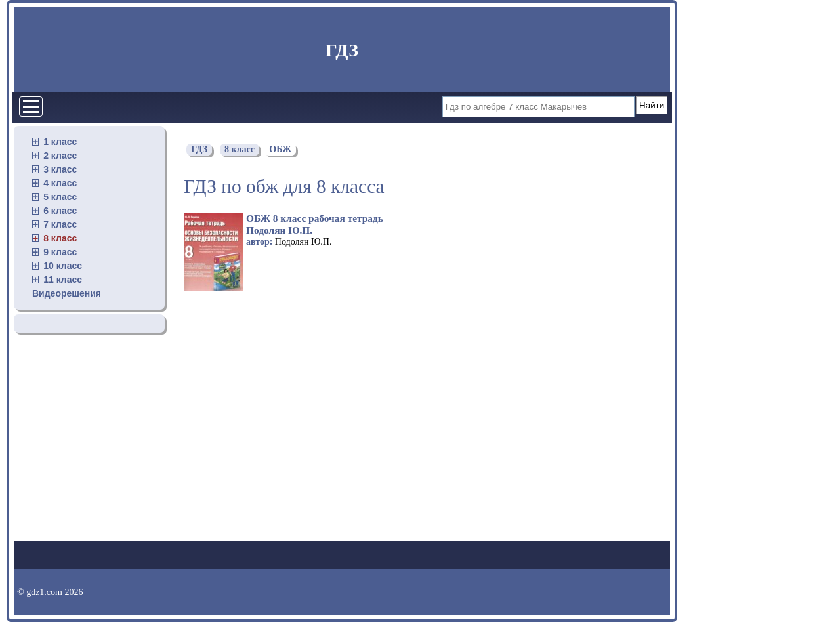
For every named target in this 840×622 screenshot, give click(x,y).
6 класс (60, 211)
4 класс (60, 183)
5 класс (60, 197)
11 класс (63, 280)
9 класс (60, 252)
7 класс (60, 224)
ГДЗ (342, 50)
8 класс (60, 238)
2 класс (60, 155)
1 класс (60, 142)
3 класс (60, 169)
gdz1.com (44, 592)
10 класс (63, 266)
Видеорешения (67, 293)
